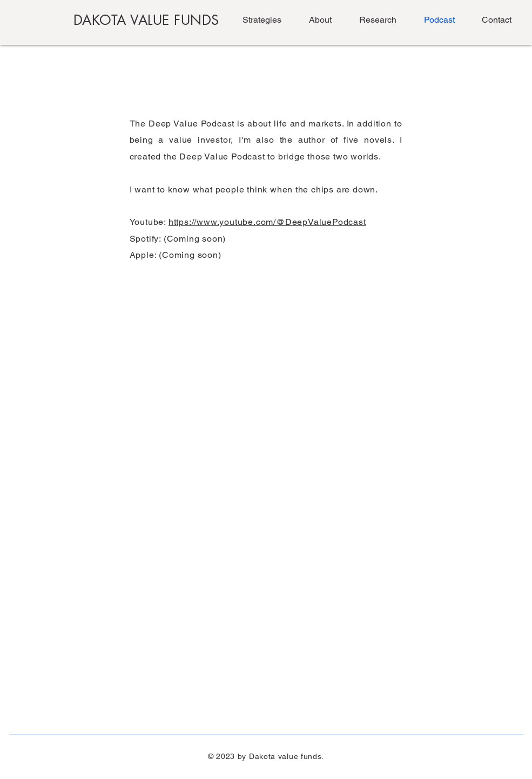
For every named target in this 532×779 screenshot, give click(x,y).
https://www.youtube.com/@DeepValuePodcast (267, 222)
